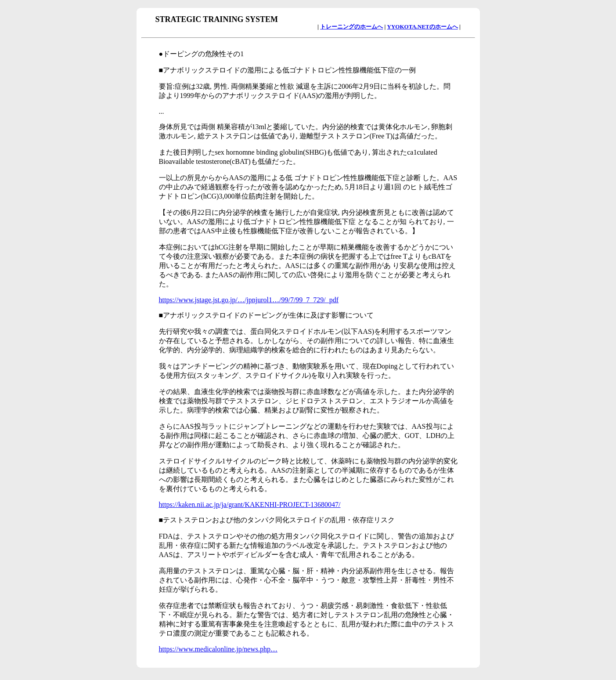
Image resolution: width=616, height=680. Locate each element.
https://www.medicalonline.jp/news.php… (218, 649)
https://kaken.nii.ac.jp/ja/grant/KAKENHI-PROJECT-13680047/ (250, 505)
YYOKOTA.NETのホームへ (423, 27)
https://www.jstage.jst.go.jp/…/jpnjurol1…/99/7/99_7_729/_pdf (249, 300)
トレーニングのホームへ (351, 27)
